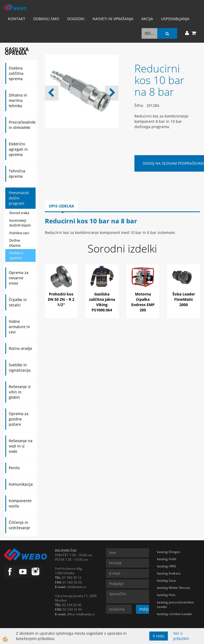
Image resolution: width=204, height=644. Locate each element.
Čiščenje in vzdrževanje (19, 525)
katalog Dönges (169, 552)
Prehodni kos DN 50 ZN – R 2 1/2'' (61, 299)
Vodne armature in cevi (19, 327)
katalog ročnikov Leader (175, 614)
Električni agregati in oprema (18, 149)
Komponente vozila (20, 503)
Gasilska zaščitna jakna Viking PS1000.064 (102, 302)
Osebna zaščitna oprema (16, 73)
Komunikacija (21, 484)
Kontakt (17, 19)
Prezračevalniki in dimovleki (22, 125)
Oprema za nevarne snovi (19, 278)
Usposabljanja (175, 19)
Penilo (14, 468)
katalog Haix (166, 595)
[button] (112, 93)
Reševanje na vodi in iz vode (21, 446)
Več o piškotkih (181, 636)
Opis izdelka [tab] (61, 206)
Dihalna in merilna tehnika (18, 100)
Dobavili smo (46, 19)
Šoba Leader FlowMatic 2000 (184, 299)
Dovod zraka (19, 213)
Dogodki (76, 19)
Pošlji (144, 609)
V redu (159, 636)
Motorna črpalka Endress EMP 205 (143, 302)
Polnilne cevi (19, 233)
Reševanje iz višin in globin (20, 392)
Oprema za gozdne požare (19, 419)
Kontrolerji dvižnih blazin (20, 223)
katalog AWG (167, 566)
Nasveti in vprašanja (113, 19)
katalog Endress (169, 573)
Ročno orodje (20, 348)
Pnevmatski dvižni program (19, 198)
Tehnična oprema (17, 174)
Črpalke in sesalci (18, 302)
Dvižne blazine (15, 243)
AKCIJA (147, 19)
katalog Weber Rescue (173, 588)
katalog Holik (167, 559)
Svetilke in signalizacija (20, 367)
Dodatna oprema (16, 255)
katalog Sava (166, 580)
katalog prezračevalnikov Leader (175, 604)
